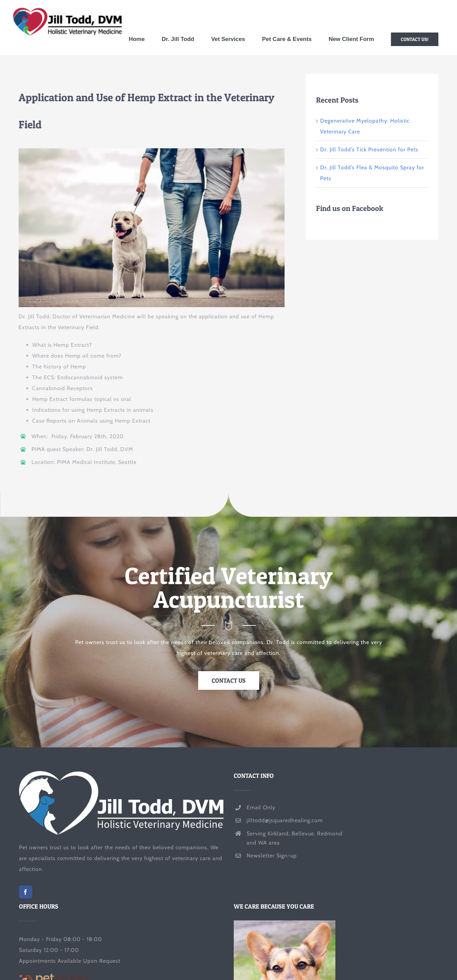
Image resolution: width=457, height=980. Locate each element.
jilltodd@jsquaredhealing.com (285, 820)
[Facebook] (26, 892)
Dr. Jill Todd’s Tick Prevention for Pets (369, 150)
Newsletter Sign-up (272, 856)
